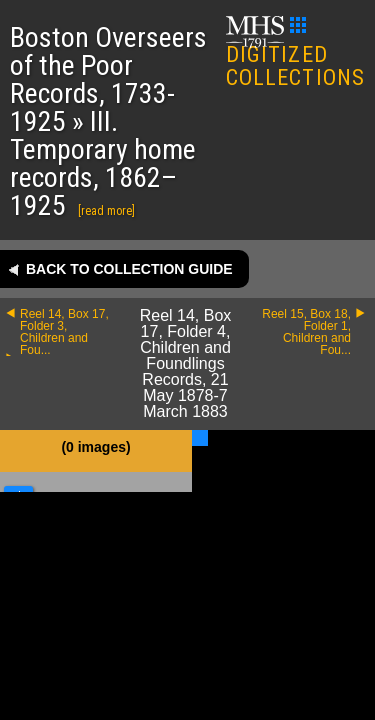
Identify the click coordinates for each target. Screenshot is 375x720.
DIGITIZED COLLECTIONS (295, 53)
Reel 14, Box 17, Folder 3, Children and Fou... (64, 332)
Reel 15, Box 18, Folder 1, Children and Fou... (306, 332)
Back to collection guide (129, 269)
